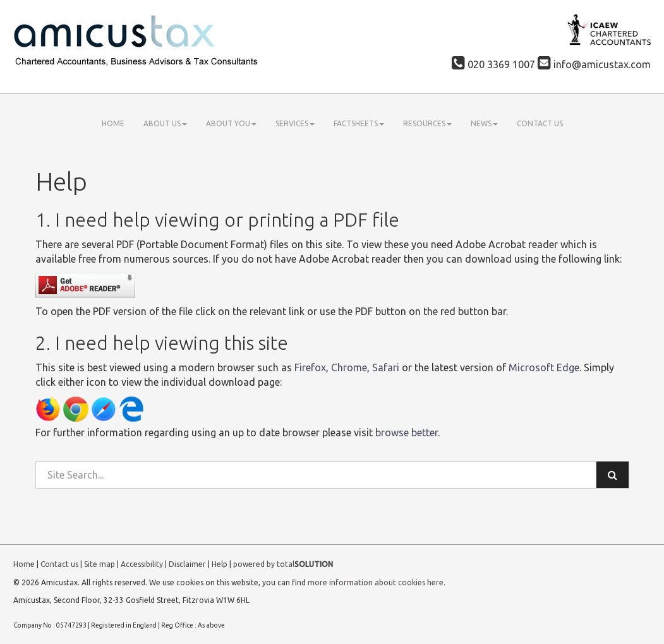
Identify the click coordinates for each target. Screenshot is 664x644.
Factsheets (359, 123)
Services (295, 123)
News (484, 123)
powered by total (283, 564)
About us (165, 123)
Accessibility (142, 564)
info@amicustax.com (594, 64)
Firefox (310, 367)
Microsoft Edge (544, 367)
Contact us (540, 123)
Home (113, 123)
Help (220, 564)
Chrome (349, 367)
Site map (100, 564)
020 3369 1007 (493, 64)
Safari (386, 367)
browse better (407, 432)
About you (231, 123)
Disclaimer (187, 564)
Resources (427, 123)
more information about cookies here (376, 582)
